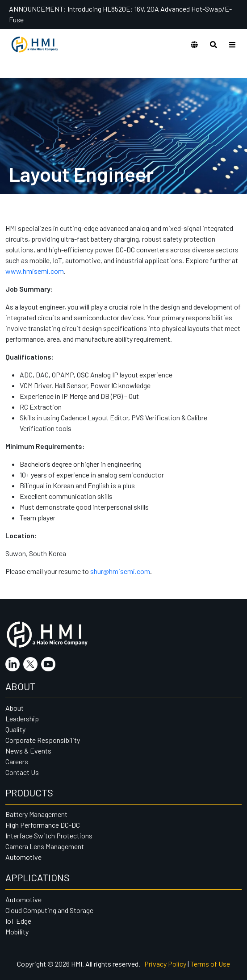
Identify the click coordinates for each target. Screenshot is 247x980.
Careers (17, 761)
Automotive (23, 857)
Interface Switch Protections (49, 836)
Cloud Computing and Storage (49, 910)
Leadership (22, 718)
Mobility (17, 932)
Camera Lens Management (45, 846)
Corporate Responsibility (43, 740)
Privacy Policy (165, 964)
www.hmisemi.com (35, 271)
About (15, 708)
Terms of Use (210, 964)
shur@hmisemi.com (120, 571)
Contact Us (22, 772)
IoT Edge (18, 921)
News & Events (28, 751)
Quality (15, 729)
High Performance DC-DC (43, 825)
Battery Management (36, 814)
